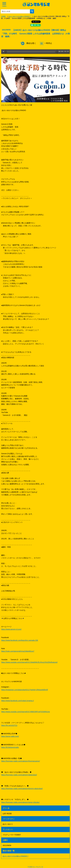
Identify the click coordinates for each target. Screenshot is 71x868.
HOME (3, 16)
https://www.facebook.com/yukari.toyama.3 (17, 701)
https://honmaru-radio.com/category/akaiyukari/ (19, 775)
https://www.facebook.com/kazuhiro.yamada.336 (20, 640)
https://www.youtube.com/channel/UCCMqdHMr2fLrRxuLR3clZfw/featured (29, 662)
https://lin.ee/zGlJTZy (9, 725)
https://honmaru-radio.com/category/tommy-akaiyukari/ (22, 789)
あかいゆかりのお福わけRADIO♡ (20, 16)
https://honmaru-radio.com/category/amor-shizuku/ (20, 802)
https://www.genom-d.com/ (11, 629)
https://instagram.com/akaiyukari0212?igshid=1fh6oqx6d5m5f (25, 690)
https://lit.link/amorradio (10, 747)
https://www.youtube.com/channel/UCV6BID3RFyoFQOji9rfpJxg (26, 712)
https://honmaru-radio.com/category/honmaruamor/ (21, 761)
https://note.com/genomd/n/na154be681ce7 (18, 651)
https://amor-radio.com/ (10, 736)
